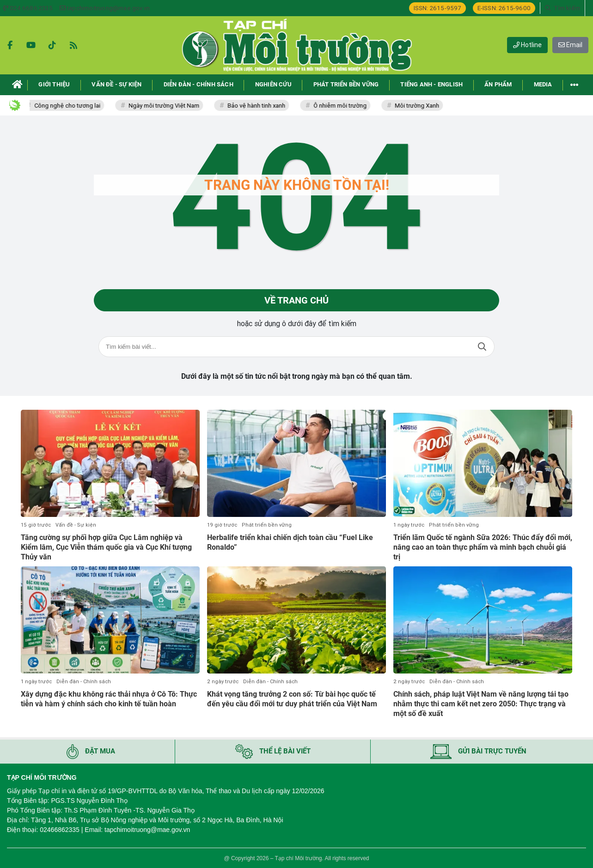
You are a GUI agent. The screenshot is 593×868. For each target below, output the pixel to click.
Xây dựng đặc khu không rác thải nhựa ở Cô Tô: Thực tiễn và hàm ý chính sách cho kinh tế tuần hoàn (109, 699)
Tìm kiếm (482, 347)
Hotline (527, 45)
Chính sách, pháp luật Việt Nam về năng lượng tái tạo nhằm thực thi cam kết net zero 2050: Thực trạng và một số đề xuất (481, 704)
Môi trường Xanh (421, 106)
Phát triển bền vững (267, 525)
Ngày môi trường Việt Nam (168, 106)
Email (570, 45)
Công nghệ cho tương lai (71, 106)
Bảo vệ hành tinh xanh (260, 106)
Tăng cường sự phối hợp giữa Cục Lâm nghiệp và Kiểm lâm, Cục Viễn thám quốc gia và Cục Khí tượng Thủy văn (106, 547)
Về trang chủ (296, 300)
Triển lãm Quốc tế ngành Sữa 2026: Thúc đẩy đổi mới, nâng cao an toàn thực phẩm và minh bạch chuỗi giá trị (483, 547)
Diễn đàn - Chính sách (84, 682)
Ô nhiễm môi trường (344, 106)
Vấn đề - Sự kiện (76, 525)
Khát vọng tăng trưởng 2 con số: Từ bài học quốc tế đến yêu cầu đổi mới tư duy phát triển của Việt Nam (292, 699)
